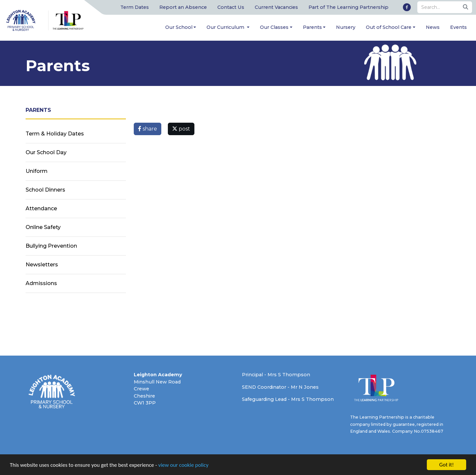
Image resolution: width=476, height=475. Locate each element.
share (148, 129)
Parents (312, 27)
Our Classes (274, 27)
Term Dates (135, 7)
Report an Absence (183, 7)
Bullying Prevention (51, 246)
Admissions (41, 283)
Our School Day (46, 152)
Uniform (37, 171)
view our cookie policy (183, 466)
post (181, 129)
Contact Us (231, 7)
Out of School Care (389, 27)
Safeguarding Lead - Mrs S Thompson (288, 399)
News (433, 27)
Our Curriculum (226, 27)
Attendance (41, 208)
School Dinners (45, 190)
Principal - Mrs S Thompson (276, 375)
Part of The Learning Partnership (348, 7)
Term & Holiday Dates (55, 134)
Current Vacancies (276, 7)
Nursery (346, 27)
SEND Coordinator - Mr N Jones (280, 387)
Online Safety (43, 227)
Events (458, 27)
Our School (179, 27)
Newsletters (42, 265)
